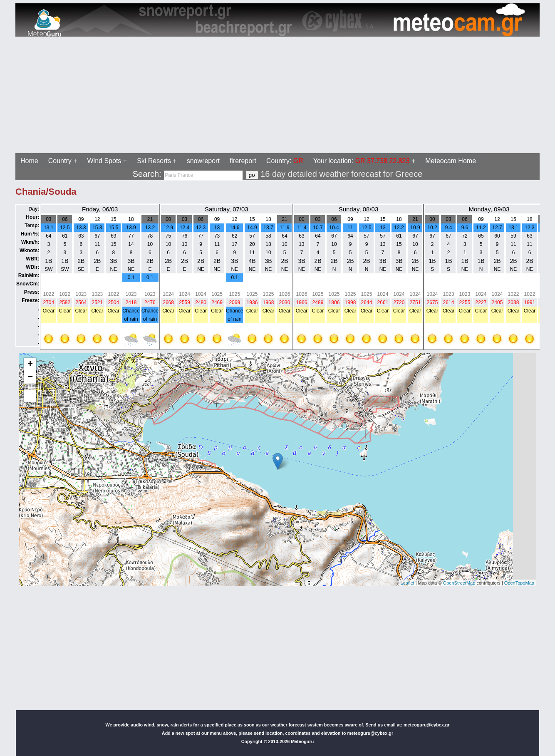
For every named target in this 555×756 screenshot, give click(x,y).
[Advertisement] (253, 95)
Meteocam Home (451, 161)
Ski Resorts (154, 161)
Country (60, 161)
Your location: (362, 161)
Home (29, 161)
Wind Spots (104, 161)
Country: (285, 161)
